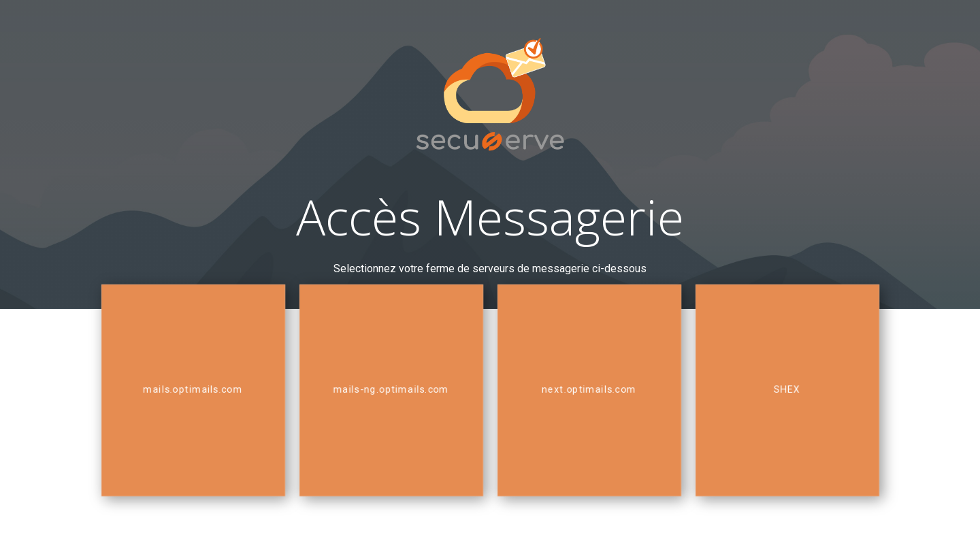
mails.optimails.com (193, 389)
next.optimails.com (589, 389)
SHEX (787, 389)
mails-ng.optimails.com (391, 389)
